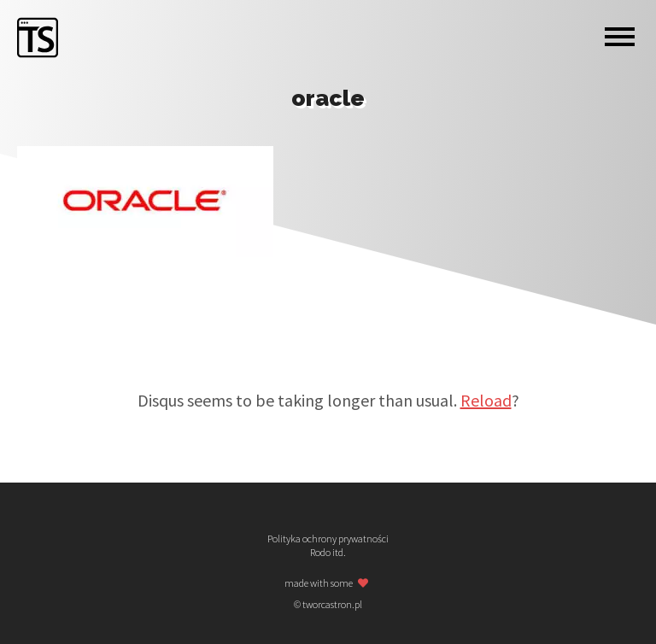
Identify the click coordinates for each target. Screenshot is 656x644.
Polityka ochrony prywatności (328, 539)
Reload (486, 400)
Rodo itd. (328, 553)
